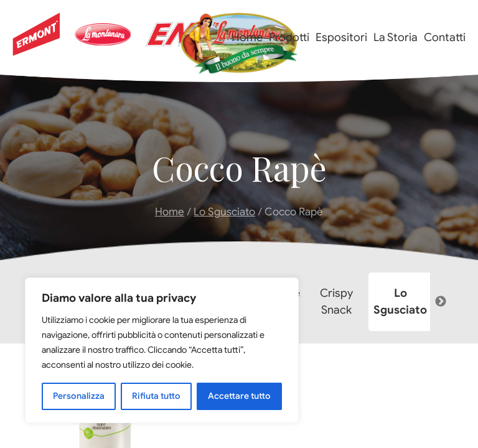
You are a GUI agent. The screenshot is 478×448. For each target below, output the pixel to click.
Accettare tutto (239, 396)
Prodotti (289, 37)
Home (247, 37)
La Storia (396, 37)
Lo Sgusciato (224, 212)
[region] (162, 350)
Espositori (341, 37)
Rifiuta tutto (156, 396)
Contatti (445, 37)
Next (441, 302)
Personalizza (79, 396)
